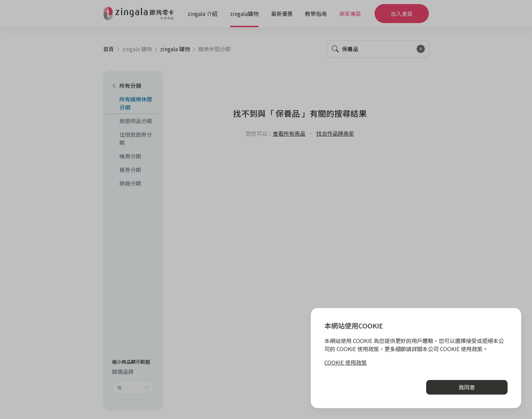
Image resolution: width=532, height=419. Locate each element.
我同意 (467, 387)
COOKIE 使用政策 (346, 362)
